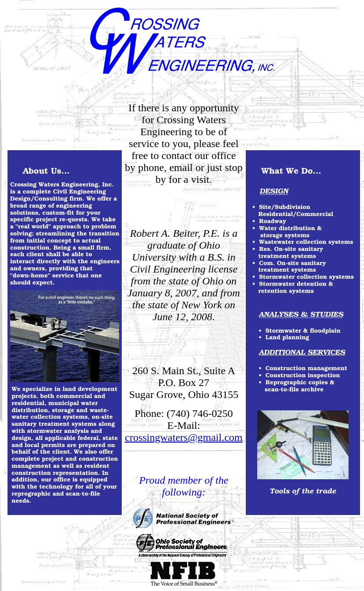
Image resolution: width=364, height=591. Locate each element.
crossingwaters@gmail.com (184, 437)
